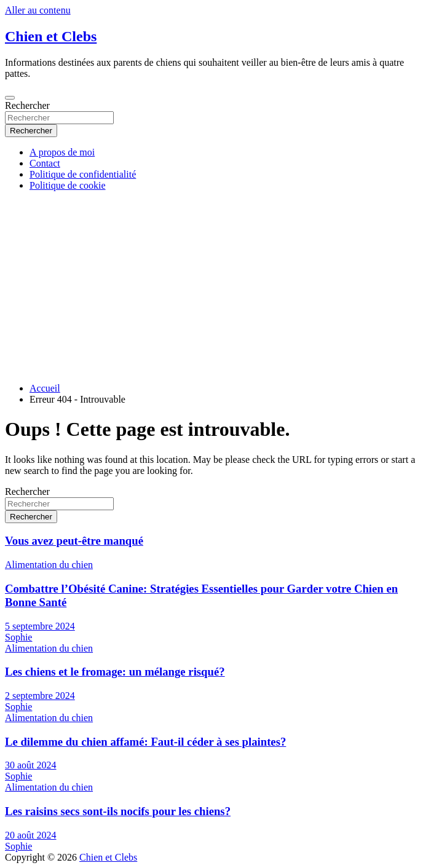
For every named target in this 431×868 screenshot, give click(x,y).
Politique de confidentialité (83, 174)
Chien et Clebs (51, 36)
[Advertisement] (215, 287)
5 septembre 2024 (40, 626)
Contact (45, 163)
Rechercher (27, 105)
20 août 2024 (31, 835)
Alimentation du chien (49, 565)
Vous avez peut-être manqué (74, 541)
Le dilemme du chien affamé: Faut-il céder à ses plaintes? (145, 742)
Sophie (18, 637)
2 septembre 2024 (40, 696)
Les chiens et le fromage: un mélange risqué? (115, 672)
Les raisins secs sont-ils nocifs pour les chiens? (118, 811)
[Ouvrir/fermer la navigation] (10, 98)
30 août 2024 (31, 765)
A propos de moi (62, 152)
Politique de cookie (68, 185)
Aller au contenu (38, 10)
